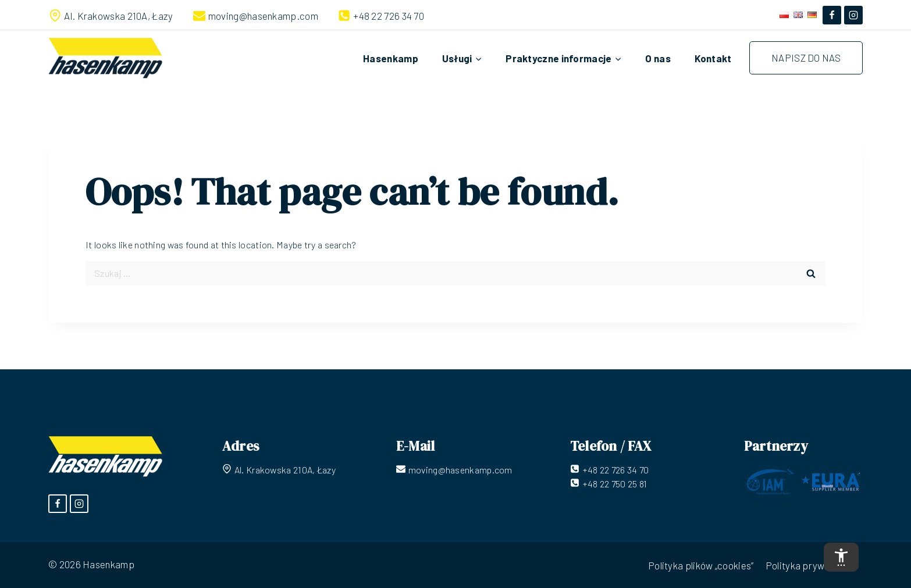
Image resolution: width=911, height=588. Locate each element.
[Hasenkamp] (105, 58)
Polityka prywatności (811, 565)
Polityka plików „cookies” (701, 565)
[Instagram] (853, 15)
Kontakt (713, 58)
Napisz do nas (806, 58)
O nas (658, 58)
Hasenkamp (391, 58)
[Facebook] (832, 15)
